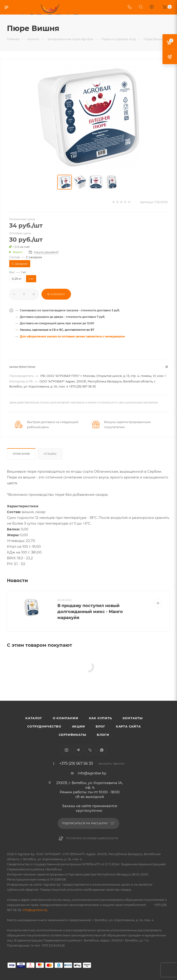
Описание (21, 454)
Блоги (103, 735)
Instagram (66, 750)
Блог (100, 726)
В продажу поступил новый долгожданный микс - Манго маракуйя (90, 612)
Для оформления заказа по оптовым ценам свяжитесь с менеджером (72, 336)
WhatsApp (102, 750)
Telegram (78, 750)
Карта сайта (128, 726)
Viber (90, 750)
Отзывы (50, 454)
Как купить (100, 718)
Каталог (34, 718)
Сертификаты (72, 735)
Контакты (133, 718)
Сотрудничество (44, 726)
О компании (66, 718)
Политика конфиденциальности (92, 838)
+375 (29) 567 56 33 (76, 764)
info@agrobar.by (92, 773)
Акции (78, 726)
